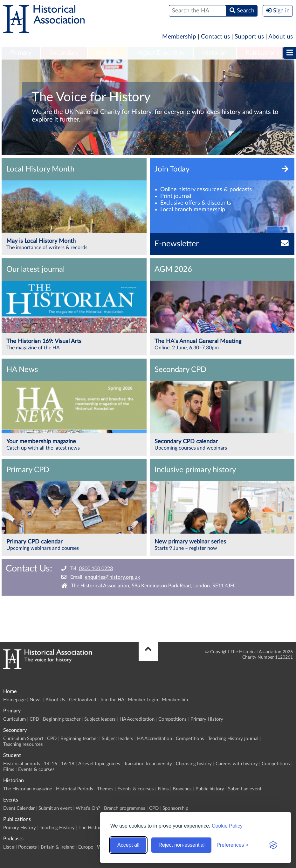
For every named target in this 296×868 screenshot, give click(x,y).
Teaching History (57, 828)
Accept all (128, 845)
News (36, 700)
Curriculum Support (23, 739)
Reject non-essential (181, 845)
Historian (215, 53)
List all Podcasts (20, 847)
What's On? (88, 808)
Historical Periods (75, 789)
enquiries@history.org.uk (112, 577)
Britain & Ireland (58, 847)
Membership (179, 37)
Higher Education (160, 53)
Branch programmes (125, 808)
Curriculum (14, 719)
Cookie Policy (227, 826)
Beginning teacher (62, 719)
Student (107, 53)
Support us (249, 37)
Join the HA (112, 700)
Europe (86, 847)
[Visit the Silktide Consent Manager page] (273, 845)
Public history (210, 789)
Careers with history (237, 764)
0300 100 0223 (96, 569)
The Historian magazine (28, 789)
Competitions (172, 719)
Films (9, 770)
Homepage (14, 700)
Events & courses (36, 770)
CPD (34, 719)
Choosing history (194, 764)
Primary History (207, 719)
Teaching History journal (233, 739)
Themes (105, 789)
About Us (55, 700)
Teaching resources (23, 744)
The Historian (93, 828)
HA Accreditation (137, 719)
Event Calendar (19, 808)
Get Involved (83, 700)
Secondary (64, 53)
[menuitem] (21, 53)
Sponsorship (175, 808)
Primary (21, 53)
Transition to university (148, 764)
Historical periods (22, 764)
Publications (262, 53)
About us (281, 37)
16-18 (68, 764)
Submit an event (245, 789)
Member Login (143, 700)
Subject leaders (100, 719)
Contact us (215, 37)
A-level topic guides (99, 764)
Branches (182, 789)
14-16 (51, 764)
